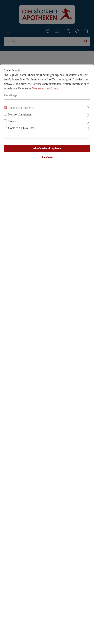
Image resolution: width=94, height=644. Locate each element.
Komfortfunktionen (20, 114)
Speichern (47, 157)
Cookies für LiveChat (21, 128)
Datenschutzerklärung (45, 88)
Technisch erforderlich (22, 108)
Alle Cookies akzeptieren (47, 148)
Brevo (12, 121)
